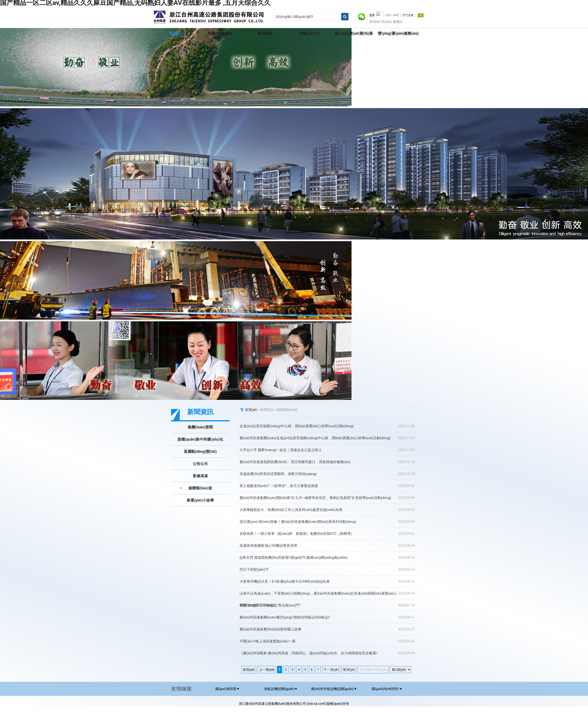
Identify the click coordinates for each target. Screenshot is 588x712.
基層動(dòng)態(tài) (200, 452)
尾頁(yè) (349, 670)
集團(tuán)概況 (220, 33)
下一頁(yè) (331, 670)
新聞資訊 (265, 33)
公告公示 (200, 464)
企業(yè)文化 (309, 33)
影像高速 (200, 476)
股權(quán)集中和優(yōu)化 (200, 439)
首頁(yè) (176, 33)
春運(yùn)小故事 (200, 500)
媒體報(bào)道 (200, 488)
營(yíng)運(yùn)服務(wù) (398, 33)
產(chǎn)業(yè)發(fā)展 (354, 33)
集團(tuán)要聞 (200, 427)
